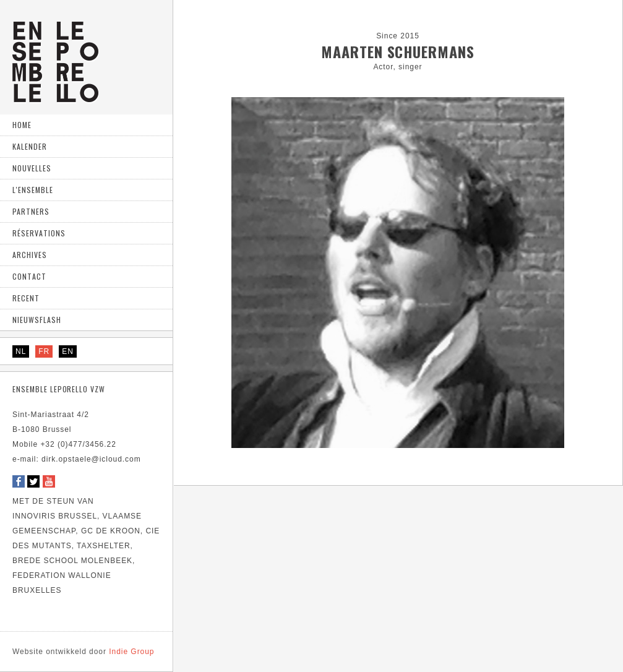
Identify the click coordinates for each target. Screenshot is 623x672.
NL (21, 351)
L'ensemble (33, 190)
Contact (29, 276)
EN (68, 351)
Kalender (30, 146)
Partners (31, 211)
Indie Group (84, 652)
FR (44, 351)
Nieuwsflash (37, 320)
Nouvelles (32, 168)
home (22, 125)
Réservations (39, 233)
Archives (30, 255)
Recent (26, 298)
